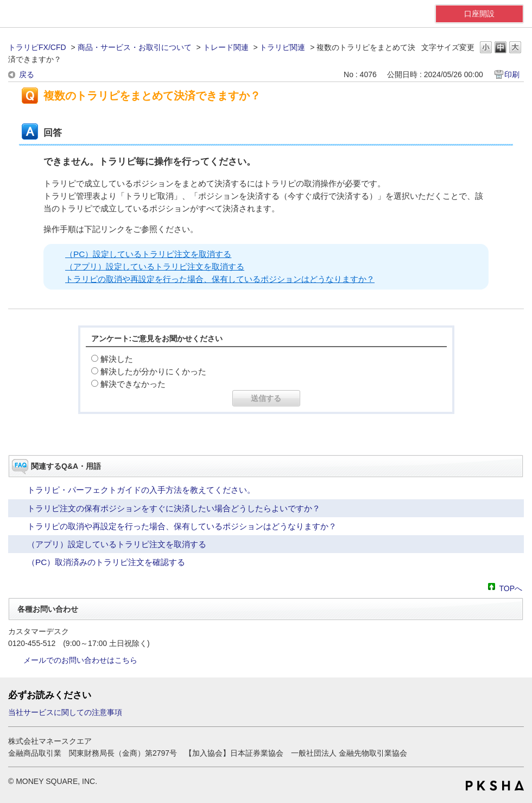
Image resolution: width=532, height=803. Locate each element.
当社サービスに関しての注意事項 (65, 712)
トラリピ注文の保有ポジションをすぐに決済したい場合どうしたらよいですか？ (174, 508)
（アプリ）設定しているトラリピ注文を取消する (155, 266)
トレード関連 (226, 47)
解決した (117, 359)
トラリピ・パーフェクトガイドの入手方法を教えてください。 (141, 490)
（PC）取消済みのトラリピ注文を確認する (106, 562)
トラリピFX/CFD (37, 47)
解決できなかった (133, 384)
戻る (27, 74)
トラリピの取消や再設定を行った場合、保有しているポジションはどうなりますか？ (220, 279)
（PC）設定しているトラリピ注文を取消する (148, 254)
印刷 (512, 74)
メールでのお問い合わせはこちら (80, 660)
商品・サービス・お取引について (135, 47)
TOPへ (511, 588)
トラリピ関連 (282, 47)
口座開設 (479, 14)
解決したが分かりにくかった (153, 371)
